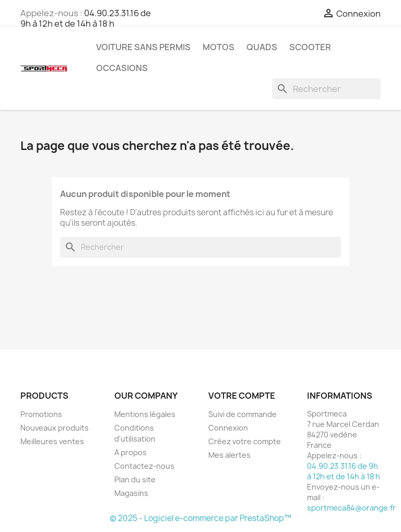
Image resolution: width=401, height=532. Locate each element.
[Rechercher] (326, 89)
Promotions (41, 414)
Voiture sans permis (143, 47)
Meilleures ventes (52, 441)
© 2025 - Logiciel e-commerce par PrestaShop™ (200, 518)
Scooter (310, 47)
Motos (219, 47)
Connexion (228, 428)
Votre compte (242, 396)
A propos (131, 452)
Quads (262, 47)
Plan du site (135, 479)
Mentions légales (145, 414)
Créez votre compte (245, 441)
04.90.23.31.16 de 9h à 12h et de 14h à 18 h (86, 18)
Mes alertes (229, 455)
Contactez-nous (144, 466)
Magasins (131, 493)
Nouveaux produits (55, 428)
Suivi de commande (243, 414)
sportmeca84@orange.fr (351, 508)
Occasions (122, 68)
